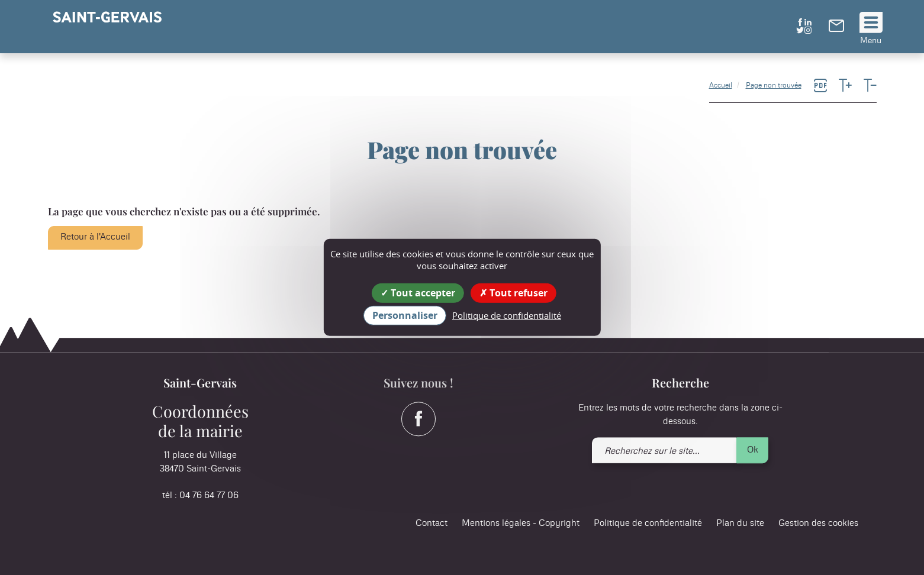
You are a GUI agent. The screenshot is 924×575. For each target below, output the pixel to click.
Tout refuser (513, 293)
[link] (836, 29)
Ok (753, 450)
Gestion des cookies (818, 524)
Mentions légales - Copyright (521, 524)
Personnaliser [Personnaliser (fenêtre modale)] (405, 315)
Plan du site (740, 524)
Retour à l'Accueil (95, 237)
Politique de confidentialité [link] (507, 315)
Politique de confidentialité (648, 524)
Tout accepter (418, 293)
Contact (432, 524)
